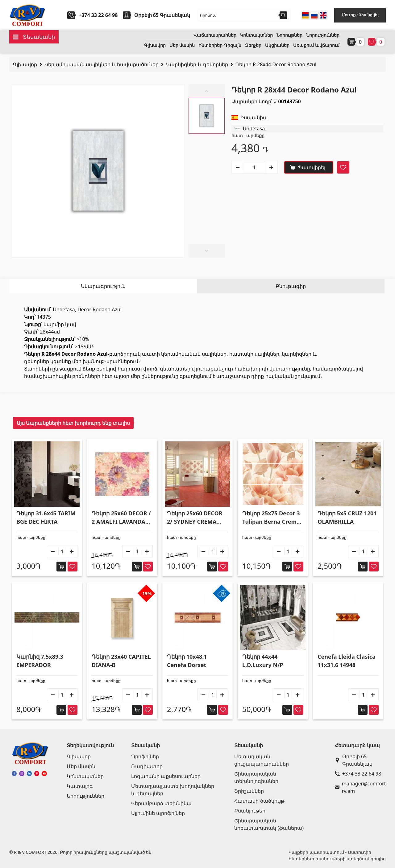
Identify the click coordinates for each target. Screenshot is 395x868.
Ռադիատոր (147, 766)
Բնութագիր (291, 286)
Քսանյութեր (250, 811)
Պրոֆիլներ (145, 756)
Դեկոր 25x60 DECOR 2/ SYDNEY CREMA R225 (195, 518)
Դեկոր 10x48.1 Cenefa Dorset (187, 661)
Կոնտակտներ (256, 35)
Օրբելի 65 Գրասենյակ (354, 760)
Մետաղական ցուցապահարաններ (262, 760)
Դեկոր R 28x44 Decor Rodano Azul (276, 64)
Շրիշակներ (249, 791)
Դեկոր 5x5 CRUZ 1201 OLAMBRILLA (347, 517)
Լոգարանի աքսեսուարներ (166, 776)
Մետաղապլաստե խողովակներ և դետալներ (173, 790)
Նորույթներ (289, 35)
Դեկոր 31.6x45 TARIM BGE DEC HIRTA (46, 517)
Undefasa (254, 129)
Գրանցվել (368, 15)
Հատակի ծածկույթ (259, 801)
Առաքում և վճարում (316, 45)
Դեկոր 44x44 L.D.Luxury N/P (263, 661)
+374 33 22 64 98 (98, 15)
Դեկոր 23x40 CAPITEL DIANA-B (121, 661)
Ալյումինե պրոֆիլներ (158, 813)
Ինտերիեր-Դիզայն (220, 45)
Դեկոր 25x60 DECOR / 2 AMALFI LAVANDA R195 (121, 518)
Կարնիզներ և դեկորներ (197, 64)
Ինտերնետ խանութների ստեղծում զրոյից (337, 859)
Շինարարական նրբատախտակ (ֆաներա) (269, 824)
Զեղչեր (253, 45)
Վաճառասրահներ (215, 35)
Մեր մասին (182, 45)
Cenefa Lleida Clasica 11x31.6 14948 (347, 661)
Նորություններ (323, 35)
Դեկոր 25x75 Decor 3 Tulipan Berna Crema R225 (271, 518)
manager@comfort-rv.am (359, 787)
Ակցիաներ (277, 45)
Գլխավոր (155, 45)
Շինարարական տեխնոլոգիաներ (256, 777)
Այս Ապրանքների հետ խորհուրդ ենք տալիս (73, 423)
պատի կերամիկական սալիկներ (184, 354)
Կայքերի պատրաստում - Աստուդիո (330, 852)
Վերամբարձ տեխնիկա (161, 803)
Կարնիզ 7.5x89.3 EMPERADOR (40, 661)
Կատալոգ (80, 786)
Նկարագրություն (103, 286)
